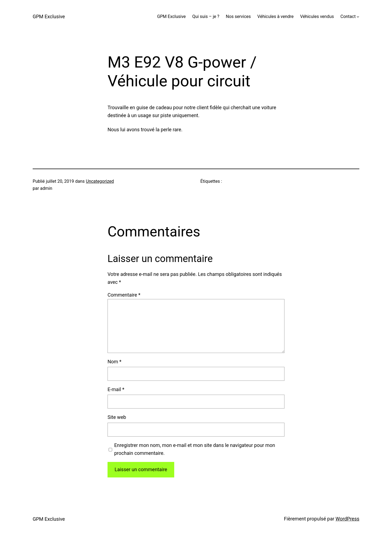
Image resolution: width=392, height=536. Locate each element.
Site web (117, 417)
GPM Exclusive (49, 16)
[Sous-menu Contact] (358, 17)
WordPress (347, 519)
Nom (114, 362)
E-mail (116, 389)
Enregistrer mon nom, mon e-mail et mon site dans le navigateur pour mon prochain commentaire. (195, 449)
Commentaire (124, 295)
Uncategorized (100, 181)
